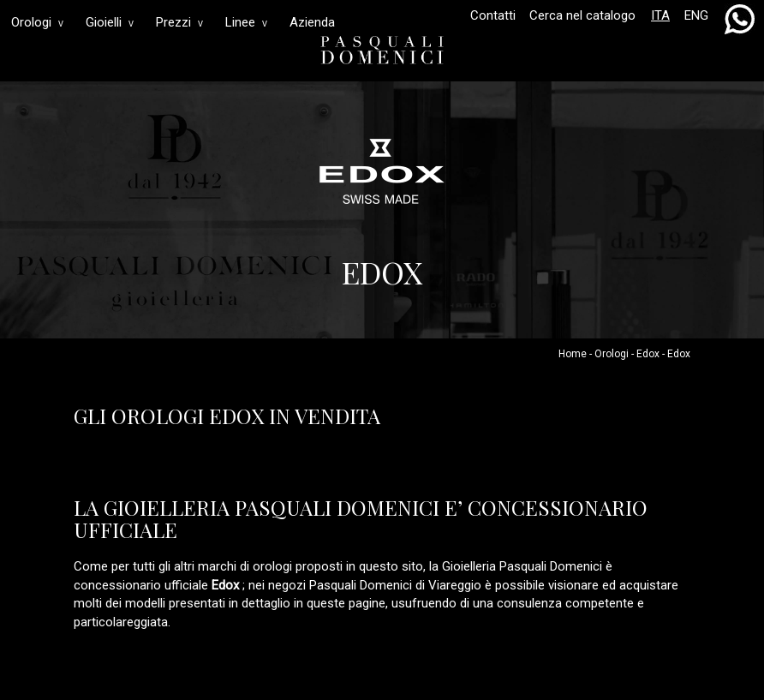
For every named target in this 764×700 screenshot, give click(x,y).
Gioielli (110, 22)
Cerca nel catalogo (582, 15)
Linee (246, 22)
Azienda (312, 22)
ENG (696, 15)
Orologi (37, 22)
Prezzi (179, 22)
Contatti (493, 15)
